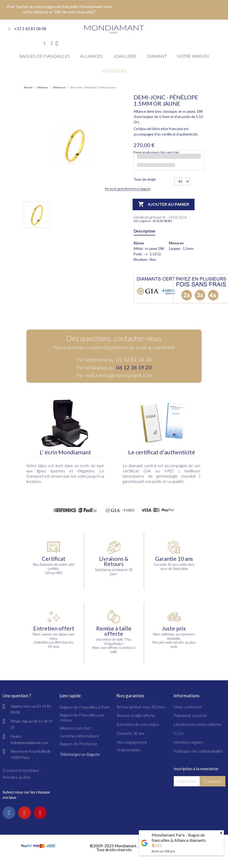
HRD (169, 471)
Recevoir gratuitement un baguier (128, 189)
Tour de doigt (145, 179)
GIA (147, 471)
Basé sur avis (163, 851)
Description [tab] (144, 231)
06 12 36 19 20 (134, 367)
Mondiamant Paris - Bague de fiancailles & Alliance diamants (179, 837)
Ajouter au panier (164, 204)
